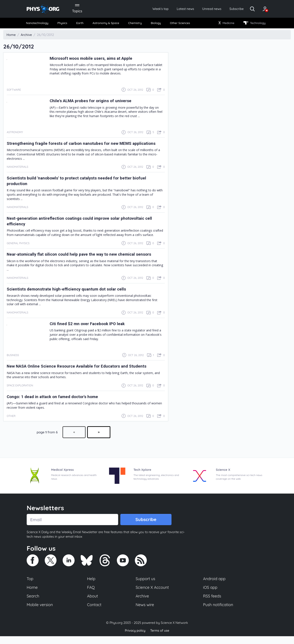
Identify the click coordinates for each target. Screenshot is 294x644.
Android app (215, 586)
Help (91, 586)
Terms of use (160, 638)
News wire (145, 613)
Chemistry (135, 24)
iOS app (210, 595)
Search (33, 604)
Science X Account (152, 595)
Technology (253, 24)
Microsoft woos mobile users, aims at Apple (94, 59)
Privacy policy (135, 638)
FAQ (91, 595)
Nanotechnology (39, 24)
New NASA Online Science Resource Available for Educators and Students (81, 373)
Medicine (226, 24)
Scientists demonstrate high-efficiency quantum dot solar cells (70, 295)
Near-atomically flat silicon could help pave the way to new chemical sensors (84, 261)
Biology (156, 24)
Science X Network (174, 631)
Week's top (149, 9)
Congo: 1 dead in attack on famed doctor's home (56, 403)
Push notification (218, 613)
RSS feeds (212, 604)
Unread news (204, 9)
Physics (64, 24)
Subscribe (230, 9)
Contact (95, 613)
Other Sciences (179, 24)
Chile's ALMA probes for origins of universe (94, 102)
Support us (145, 586)
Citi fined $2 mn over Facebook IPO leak (90, 330)
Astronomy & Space (106, 24)
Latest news (176, 9)
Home (32, 595)
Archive (142, 604)
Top (30, 586)
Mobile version (40, 613)
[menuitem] (39, 24)
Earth (80, 24)
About (93, 604)
